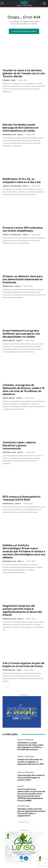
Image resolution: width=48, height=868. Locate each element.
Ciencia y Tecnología (12, 186)
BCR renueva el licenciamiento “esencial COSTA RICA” (22, 498)
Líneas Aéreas (9, 341)
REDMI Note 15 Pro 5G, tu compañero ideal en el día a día (22, 181)
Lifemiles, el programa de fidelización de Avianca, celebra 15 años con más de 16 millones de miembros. (24, 390)
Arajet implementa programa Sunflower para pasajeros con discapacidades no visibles (21, 334)
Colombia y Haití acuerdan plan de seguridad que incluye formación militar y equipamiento (31, 812)
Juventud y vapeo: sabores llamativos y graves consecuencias (19, 445)
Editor (13, 80)
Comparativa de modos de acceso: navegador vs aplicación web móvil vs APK (30, 762)
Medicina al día (9, 135)
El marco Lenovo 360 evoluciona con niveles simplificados (23, 229)
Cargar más (24, 822)
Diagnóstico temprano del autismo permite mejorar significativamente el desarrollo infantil (22, 610)
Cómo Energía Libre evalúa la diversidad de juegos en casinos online (31, 778)
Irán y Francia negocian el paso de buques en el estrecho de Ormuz (23, 665)
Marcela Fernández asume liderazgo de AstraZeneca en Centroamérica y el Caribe (20, 128)
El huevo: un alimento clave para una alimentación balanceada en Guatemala (23, 279)
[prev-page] (4, 687)
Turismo (6, 80)
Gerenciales (8, 286)
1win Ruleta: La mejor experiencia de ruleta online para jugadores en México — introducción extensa (30, 746)
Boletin (20, 786)
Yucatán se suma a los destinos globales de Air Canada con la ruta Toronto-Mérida (24, 73)
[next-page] (8, 687)
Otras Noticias (9, 670)
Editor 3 (20, 135)
